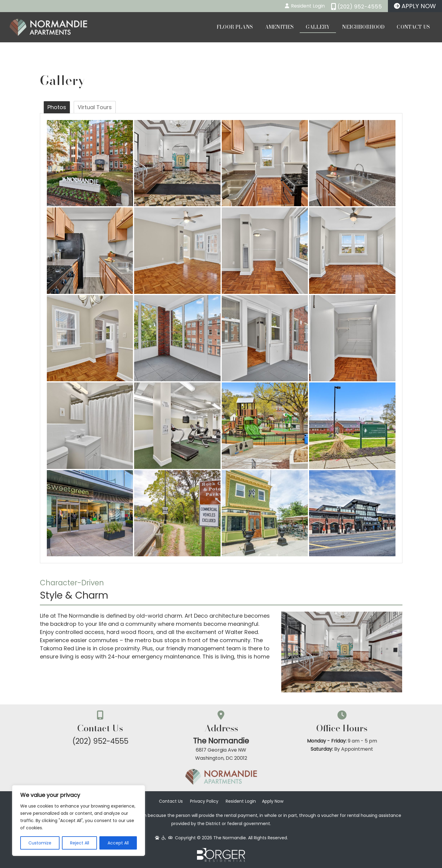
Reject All (80, 843)
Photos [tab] (57, 107)
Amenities (279, 27)
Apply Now (273, 801)
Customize (40, 843)
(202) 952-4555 (100, 741)
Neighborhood (363, 27)
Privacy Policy (204, 801)
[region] (79, 821)
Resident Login (241, 801)
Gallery (318, 27)
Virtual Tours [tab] (95, 107)
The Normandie (221, 741)
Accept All (118, 843)
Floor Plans (235, 27)
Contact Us (413, 27)
